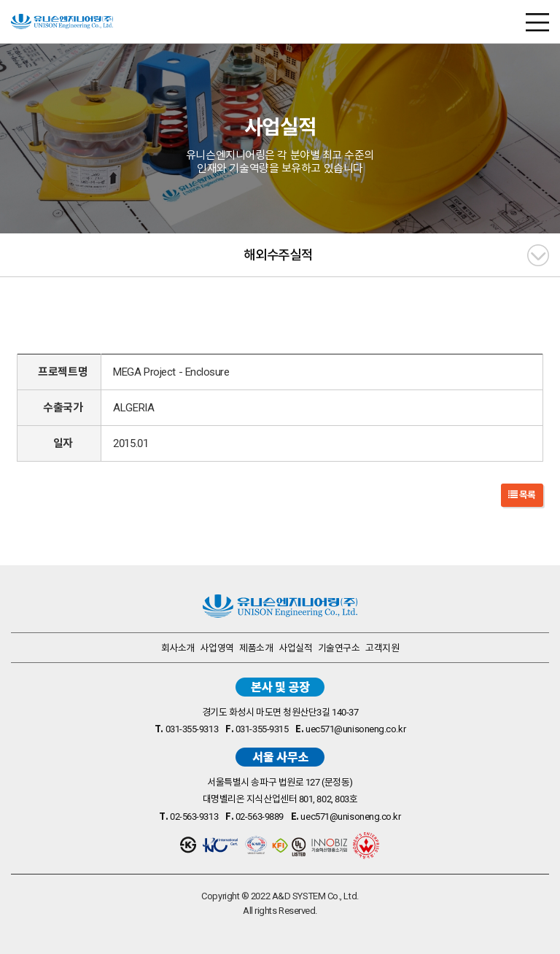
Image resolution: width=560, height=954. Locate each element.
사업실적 (295, 648)
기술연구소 (339, 648)
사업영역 (217, 648)
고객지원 (382, 648)
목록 (522, 495)
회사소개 (178, 648)
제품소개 (256, 648)
